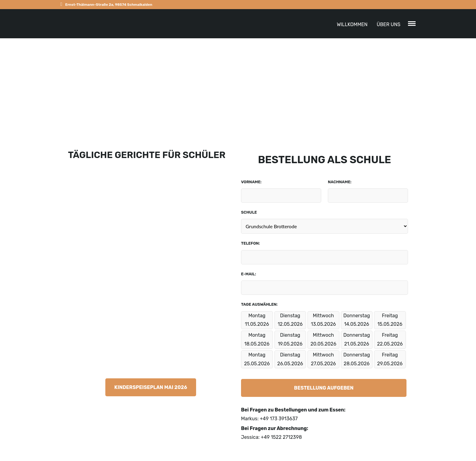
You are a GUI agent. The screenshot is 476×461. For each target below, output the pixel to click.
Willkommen (352, 24)
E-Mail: (248, 274)
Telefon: (250, 243)
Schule (249, 212)
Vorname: (251, 182)
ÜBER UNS (389, 24)
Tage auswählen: (259, 304)
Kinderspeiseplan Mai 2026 (151, 387)
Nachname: (340, 182)
